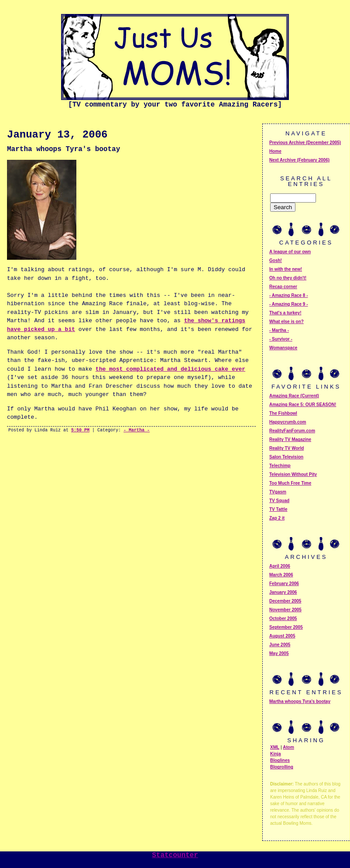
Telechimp (280, 466)
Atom (288, 747)
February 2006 (284, 584)
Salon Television (286, 457)
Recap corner (283, 287)
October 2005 (283, 618)
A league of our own (290, 252)
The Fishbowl (283, 413)
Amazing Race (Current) (294, 396)
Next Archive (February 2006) (299, 160)
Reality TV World (287, 448)
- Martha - (137, 430)
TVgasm (278, 492)
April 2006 (280, 566)
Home (275, 151)
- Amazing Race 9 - (289, 304)
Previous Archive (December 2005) (305, 143)
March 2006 (281, 575)
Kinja (275, 754)
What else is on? (287, 322)
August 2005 (282, 636)
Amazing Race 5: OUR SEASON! (303, 405)
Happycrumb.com (288, 422)
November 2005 (285, 610)
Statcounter (175, 855)
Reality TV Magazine (290, 439)
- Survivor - (281, 339)
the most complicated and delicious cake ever (170, 369)
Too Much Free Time (290, 483)
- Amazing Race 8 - (289, 295)
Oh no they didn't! (288, 278)
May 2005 (279, 653)
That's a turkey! (285, 313)
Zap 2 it (277, 518)
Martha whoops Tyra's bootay (300, 701)
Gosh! (276, 260)
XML (275, 747)
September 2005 (286, 627)
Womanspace (283, 348)
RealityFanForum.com (292, 431)
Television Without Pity (293, 474)
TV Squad (279, 501)
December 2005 (285, 601)
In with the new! (286, 269)
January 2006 (283, 592)
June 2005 (280, 645)
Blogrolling (282, 767)
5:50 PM (80, 430)
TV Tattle (278, 509)
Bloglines (280, 760)
